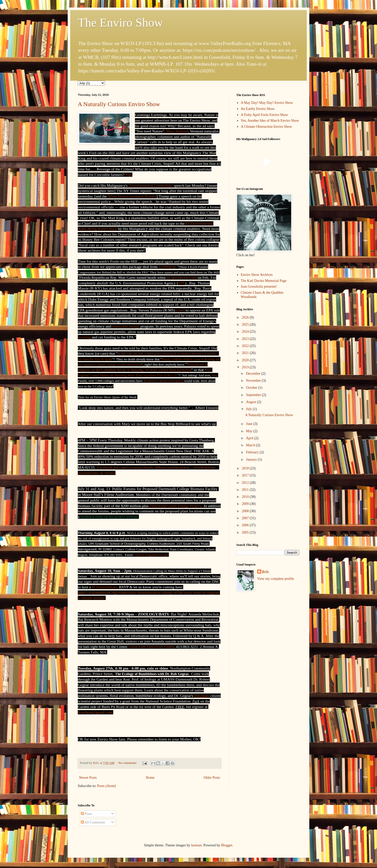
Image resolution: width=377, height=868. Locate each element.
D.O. (266, 572)
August (251, 402)
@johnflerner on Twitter (97, 473)
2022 (246, 346)
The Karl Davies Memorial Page (264, 281)
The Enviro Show (120, 23)
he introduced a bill (182, 277)
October (252, 388)
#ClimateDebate (104, 587)
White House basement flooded (132, 196)
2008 (246, 511)
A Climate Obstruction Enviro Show (267, 127)
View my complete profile (276, 579)
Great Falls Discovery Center (151, 647)
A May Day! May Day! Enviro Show (267, 103)
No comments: (128, 763)
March (251, 445)
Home (150, 778)
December (254, 374)
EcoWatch (166, 267)
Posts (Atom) (106, 786)
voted (180, 310)
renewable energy (126, 326)
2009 (246, 504)
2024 (246, 332)
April (250, 438)
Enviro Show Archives (257, 275)
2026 (246, 317)
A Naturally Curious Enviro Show (119, 104)
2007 (246, 518)
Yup (128, 175)
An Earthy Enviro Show (258, 109)
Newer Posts (88, 778)
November (254, 381)
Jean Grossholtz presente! (259, 287)
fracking (84, 337)
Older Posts (212, 778)
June (250, 424)
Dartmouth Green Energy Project (175, 506)
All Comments (93, 822)
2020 (246, 360)
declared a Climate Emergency (163, 381)
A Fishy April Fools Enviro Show (265, 115)
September (254, 395)
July (249, 409)
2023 (246, 339)
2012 (246, 483)
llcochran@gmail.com (95, 712)
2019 (246, 367)
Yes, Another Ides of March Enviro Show (270, 121)
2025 (246, 324)
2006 (246, 525)
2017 (246, 475)
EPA (181, 283)
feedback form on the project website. (110, 517)
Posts (86, 814)
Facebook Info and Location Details (125, 467)
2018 (246, 468)
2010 (246, 497)
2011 (246, 490)
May (250, 431)
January (252, 460)
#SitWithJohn (205, 467)
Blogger (227, 845)
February (253, 452)
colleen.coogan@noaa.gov (152, 555)
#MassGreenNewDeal (172, 467)
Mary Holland (177, 131)
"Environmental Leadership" (151, 185)
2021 (246, 353)
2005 (246, 532)
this (214, 375)
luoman (196, 845)
